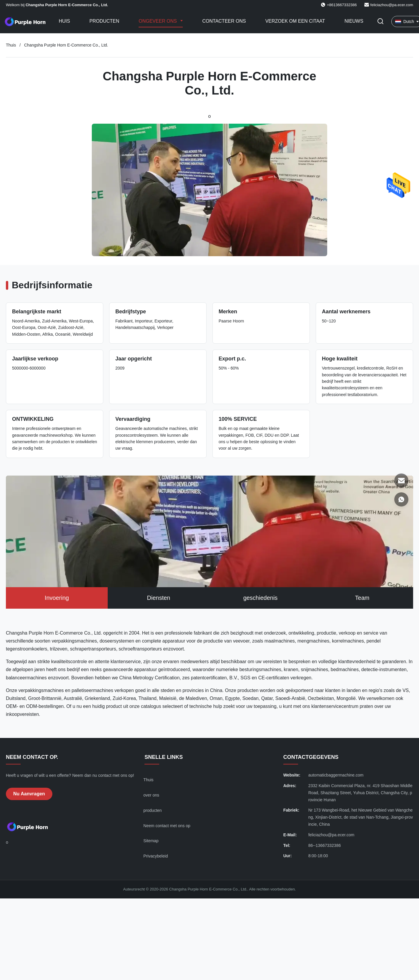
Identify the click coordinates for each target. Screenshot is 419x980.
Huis (64, 21)
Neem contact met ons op (167, 826)
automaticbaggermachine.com (336, 775)
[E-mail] (401, 481)
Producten (104, 21)
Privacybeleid (156, 856)
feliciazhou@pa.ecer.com (392, 5)
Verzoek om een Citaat (295, 21)
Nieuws (354, 21)
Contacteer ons (224, 21)
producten (152, 810)
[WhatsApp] (401, 499)
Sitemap (151, 841)
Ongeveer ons (158, 21)
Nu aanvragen (29, 794)
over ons (151, 795)
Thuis (11, 45)
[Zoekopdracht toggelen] (380, 22)
